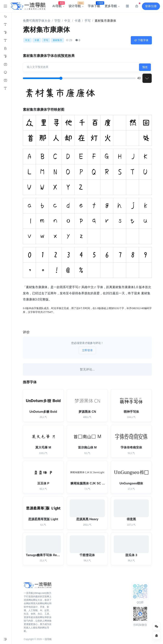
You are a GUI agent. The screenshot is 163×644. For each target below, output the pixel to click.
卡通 (78, 21)
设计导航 (76, 5)
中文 (67, 21)
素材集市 (57, 40)
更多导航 (111, 6)
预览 (145, 67)
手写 (88, 21)
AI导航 (58, 5)
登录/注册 (151, 6)
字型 (57, 21)
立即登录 (87, 350)
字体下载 (95, 5)
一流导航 (47, 639)
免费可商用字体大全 (37, 21)
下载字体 (141, 40)
